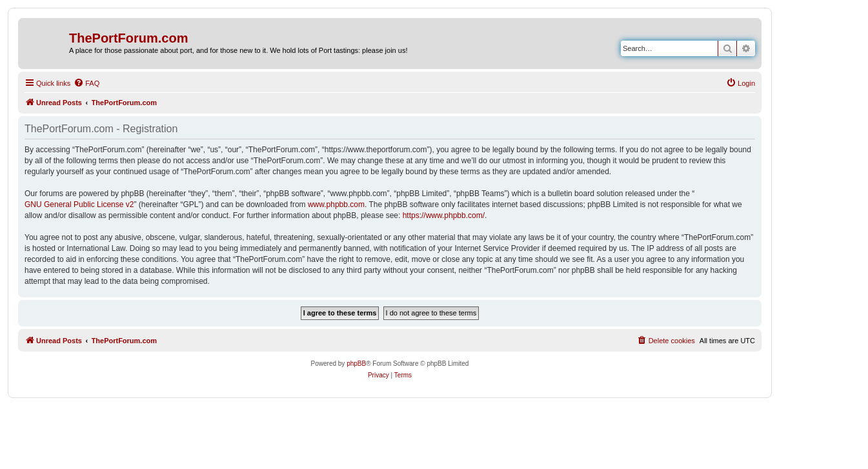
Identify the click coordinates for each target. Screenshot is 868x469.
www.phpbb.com (336, 205)
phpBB (356, 364)
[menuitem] (86, 83)
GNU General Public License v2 (79, 205)
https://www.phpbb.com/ (444, 215)
